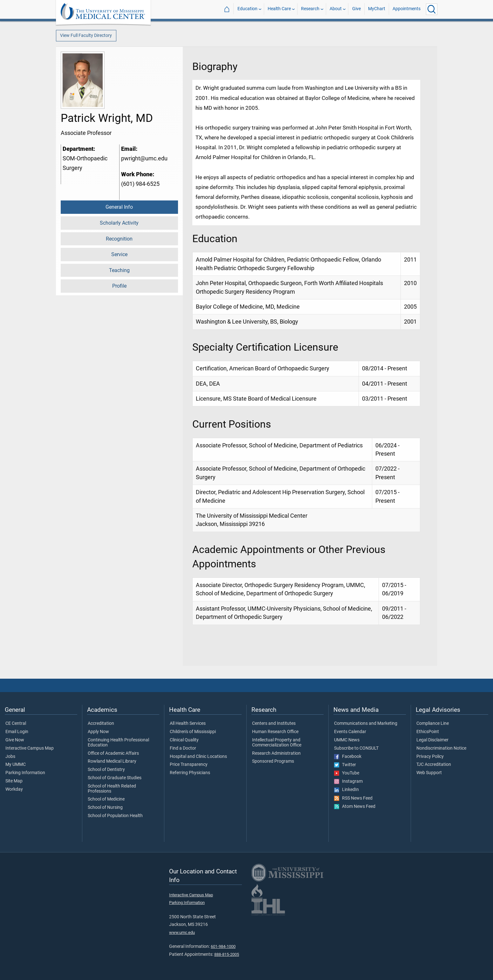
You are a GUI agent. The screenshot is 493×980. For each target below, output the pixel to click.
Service (119, 254)
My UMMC (16, 765)
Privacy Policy (430, 757)
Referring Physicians (190, 773)
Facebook (348, 757)
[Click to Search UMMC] (432, 9)
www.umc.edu (182, 932)
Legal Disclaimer (432, 740)
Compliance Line (433, 724)
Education (247, 9)
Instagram (348, 781)
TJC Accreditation (434, 765)
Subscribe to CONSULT (356, 748)
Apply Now (98, 732)
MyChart (377, 9)
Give (356, 9)
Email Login (17, 732)
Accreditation (101, 724)
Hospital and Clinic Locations (198, 757)
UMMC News (347, 740)
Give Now (15, 740)
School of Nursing (105, 808)
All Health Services (188, 724)
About (336, 9)
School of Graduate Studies (115, 778)
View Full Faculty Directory (86, 35)
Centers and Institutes (274, 724)
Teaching (119, 270)
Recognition (119, 239)
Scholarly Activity (119, 223)
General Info (119, 207)
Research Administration (276, 753)
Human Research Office (275, 732)
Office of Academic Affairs (113, 753)
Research (310, 9)
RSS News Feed (353, 798)
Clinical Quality (184, 740)
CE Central (16, 724)
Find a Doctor (183, 748)
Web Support (429, 773)
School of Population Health (115, 816)
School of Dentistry (106, 770)
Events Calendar (350, 732)
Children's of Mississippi (193, 732)
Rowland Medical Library (112, 761)
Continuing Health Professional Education (118, 743)
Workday (14, 789)
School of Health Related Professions (112, 789)
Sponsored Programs (273, 761)
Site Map (14, 781)
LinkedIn (346, 790)
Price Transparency (189, 765)
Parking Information (25, 773)
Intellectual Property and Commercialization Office (277, 743)
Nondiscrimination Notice (441, 748)
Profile (119, 286)
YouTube (347, 773)
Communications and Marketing (366, 724)
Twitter (345, 765)
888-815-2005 (227, 954)
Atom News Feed (355, 807)
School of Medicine (106, 799)
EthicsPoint (428, 732)
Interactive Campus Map (30, 748)
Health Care (279, 9)
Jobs (10, 757)
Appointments (407, 9)
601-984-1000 (223, 946)
